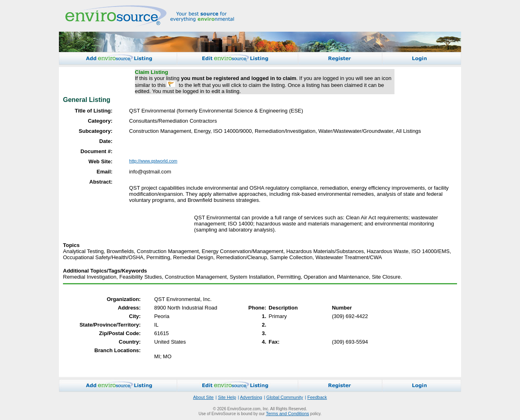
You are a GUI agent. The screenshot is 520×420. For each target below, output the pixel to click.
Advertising (251, 397)
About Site (203, 397)
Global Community (285, 397)
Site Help (227, 397)
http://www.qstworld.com (153, 161)
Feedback (317, 397)
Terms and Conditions (287, 414)
